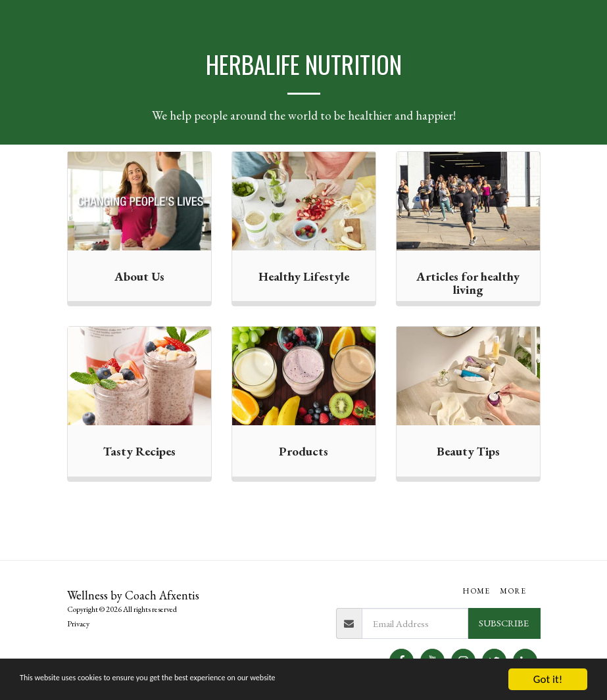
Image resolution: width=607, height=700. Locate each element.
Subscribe (504, 623)
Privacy (78, 624)
